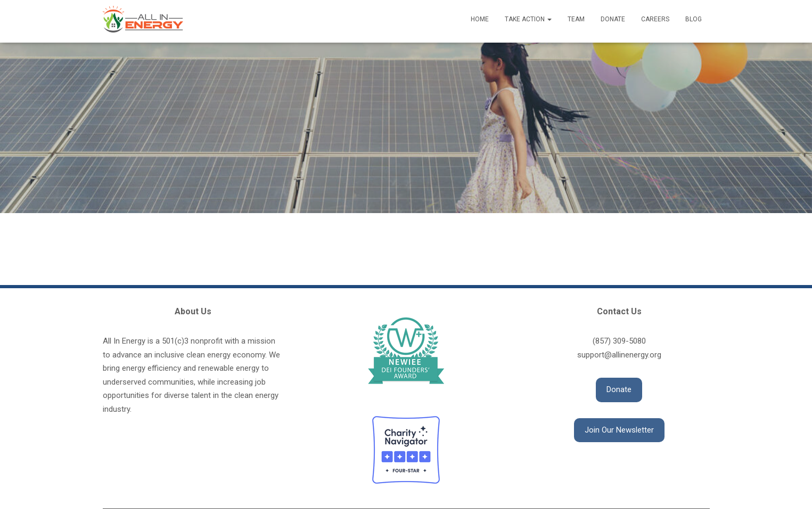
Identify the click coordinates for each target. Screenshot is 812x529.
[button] (619, 390)
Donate (613, 19)
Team (576, 19)
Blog (694, 19)
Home (480, 19)
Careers (655, 19)
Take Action (528, 19)
